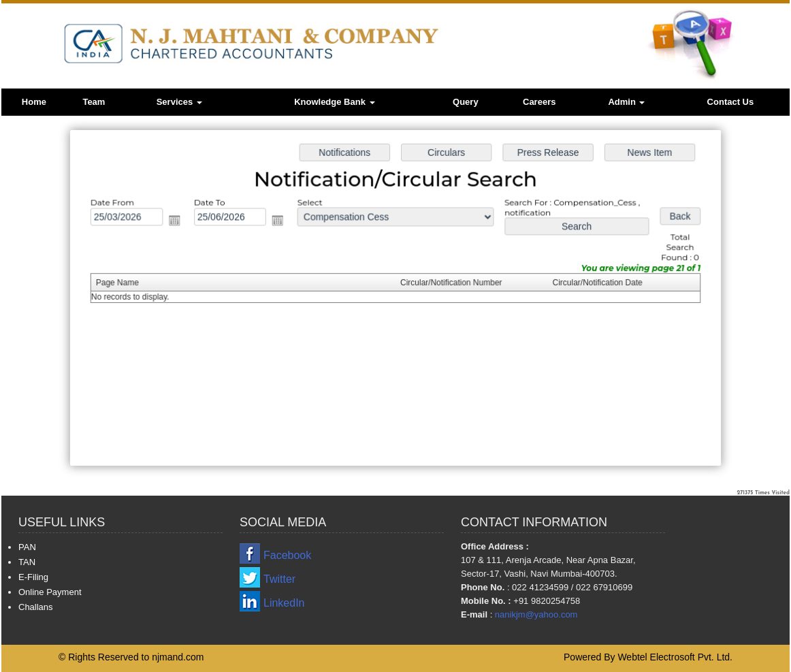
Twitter (279, 579)
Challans (36, 607)
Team (94, 102)
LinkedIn (284, 603)
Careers (539, 102)
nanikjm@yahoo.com (536, 614)
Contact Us (731, 102)
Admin (626, 102)
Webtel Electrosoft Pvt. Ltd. (675, 657)
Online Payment (50, 592)
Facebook (287, 555)
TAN (27, 562)
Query (466, 102)
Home (34, 102)
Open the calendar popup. (179, 222)
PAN (27, 547)
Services (179, 102)
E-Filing (33, 577)
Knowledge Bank (334, 102)
